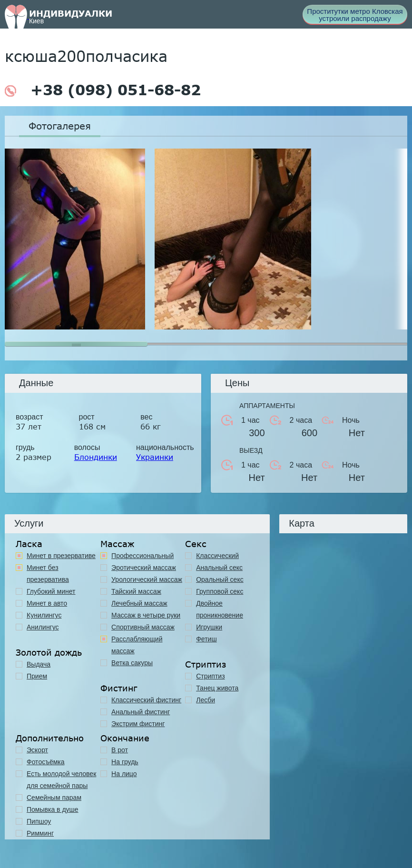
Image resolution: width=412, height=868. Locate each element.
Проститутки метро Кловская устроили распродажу (355, 15)
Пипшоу (39, 821)
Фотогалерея (60, 126)
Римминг (40, 833)
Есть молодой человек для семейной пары (61, 780)
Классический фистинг (146, 700)
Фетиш (206, 639)
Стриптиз (210, 676)
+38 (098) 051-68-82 (103, 90)
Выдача (39, 664)
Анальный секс (219, 568)
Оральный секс (220, 579)
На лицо (124, 774)
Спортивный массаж (143, 627)
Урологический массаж (147, 579)
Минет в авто (47, 603)
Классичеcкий (217, 556)
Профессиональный (142, 556)
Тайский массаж (136, 591)
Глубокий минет (51, 591)
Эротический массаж (144, 568)
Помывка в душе (53, 809)
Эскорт (37, 750)
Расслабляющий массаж (137, 645)
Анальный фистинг (141, 712)
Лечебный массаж (139, 603)
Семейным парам (54, 798)
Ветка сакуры (132, 663)
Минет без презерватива (48, 574)
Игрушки (209, 627)
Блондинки (96, 457)
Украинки (155, 457)
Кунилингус (44, 615)
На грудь (125, 762)
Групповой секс (220, 591)
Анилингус (43, 627)
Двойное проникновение (220, 609)
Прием (37, 676)
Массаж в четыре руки (146, 615)
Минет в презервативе (61, 556)
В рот (120, 750)
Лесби (206, 700)
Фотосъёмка (46, 762)
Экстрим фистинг (138, 724)
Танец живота (217, 688)
